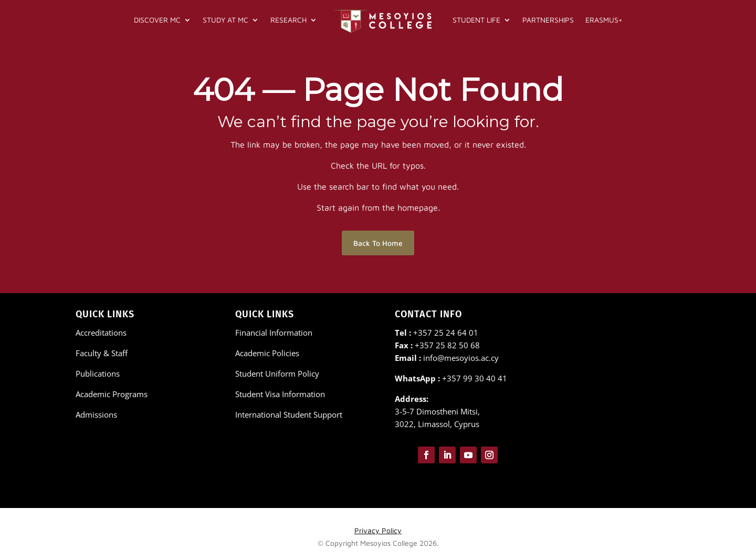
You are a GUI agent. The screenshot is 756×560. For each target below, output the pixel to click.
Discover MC (157, 20)
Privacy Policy (378, 530)
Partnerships (548, 20)
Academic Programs (112, 394)
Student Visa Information (280, 394)
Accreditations (101, 333)
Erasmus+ (604, 20)
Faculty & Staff (102, 353)
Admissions (96, 414)
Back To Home (378, 243)
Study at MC (225, 20)
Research (288, 20)
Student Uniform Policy (277, 374)
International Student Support (289, 414)
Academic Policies (267, 353)
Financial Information (274, 333)
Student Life (476, 20)
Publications (98, 374)
